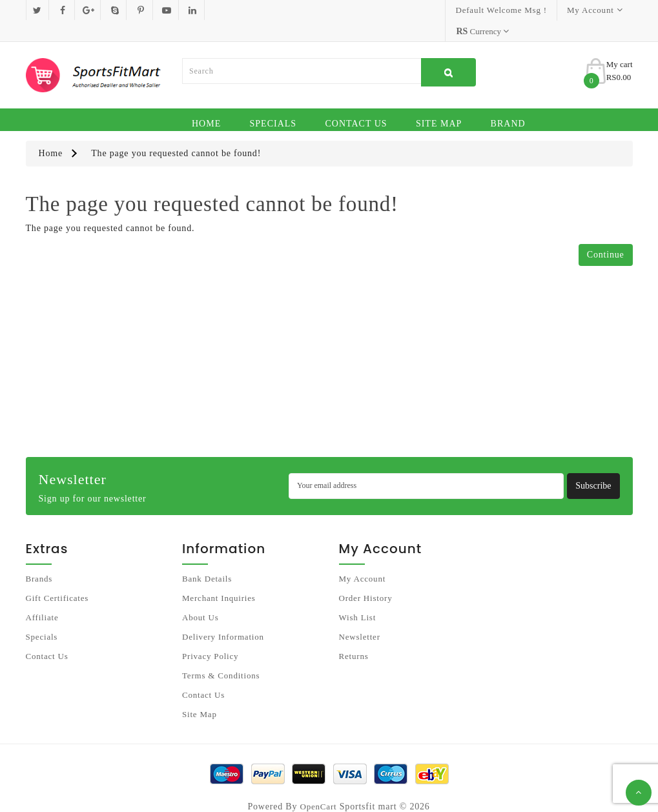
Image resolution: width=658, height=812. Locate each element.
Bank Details (207, 558)
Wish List (358, 597)
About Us (200, 597)
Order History (366, 577)
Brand (508, 103)
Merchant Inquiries (219, 577)
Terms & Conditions (221, 655)
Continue (606, 234)
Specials (273, 103)
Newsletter (360, 616)
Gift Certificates (57, 577)
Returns (354, 635)
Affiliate (42, 597)
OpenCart (319, 786)
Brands (39, 558)
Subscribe (593, 465)
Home (206, 103)
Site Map (439, 103)
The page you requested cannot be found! (176, 133)
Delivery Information (223, 616)
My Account (363, 558)
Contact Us (356, 103)
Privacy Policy (210, 635)
